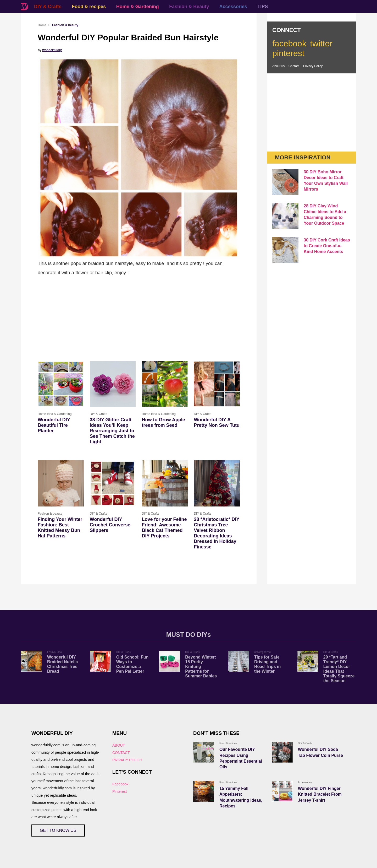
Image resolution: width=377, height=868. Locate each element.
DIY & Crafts (48, 7)
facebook (289, 44)
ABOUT (119, 745)
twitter (321, 44)
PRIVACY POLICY (127, 760)
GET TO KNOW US (58, 830)
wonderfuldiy (52, 50)
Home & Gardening (138, 7)
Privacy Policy (313, 66)
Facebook (120, 784)
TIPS (263, 7)
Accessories (233, 7)
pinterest (288, 53)
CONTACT (121, 753)
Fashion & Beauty (189, 7)
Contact (294, 66)
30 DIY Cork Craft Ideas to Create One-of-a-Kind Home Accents (327, 246)
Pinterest (120, 791)
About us (278, 66)
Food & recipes (89, 7)
